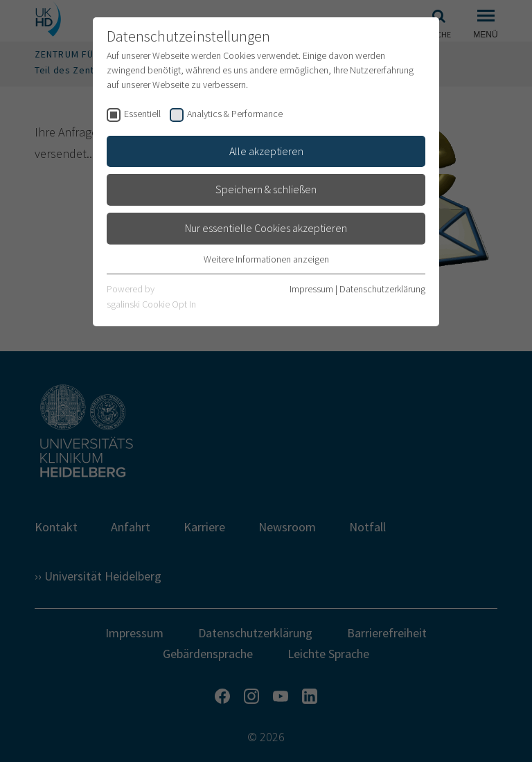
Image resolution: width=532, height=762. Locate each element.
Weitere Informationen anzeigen (266, 259)
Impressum (311, 289)
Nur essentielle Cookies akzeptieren (266, 228)
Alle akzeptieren (266, 151)
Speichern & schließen (266, 189)
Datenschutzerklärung (382, 289)
